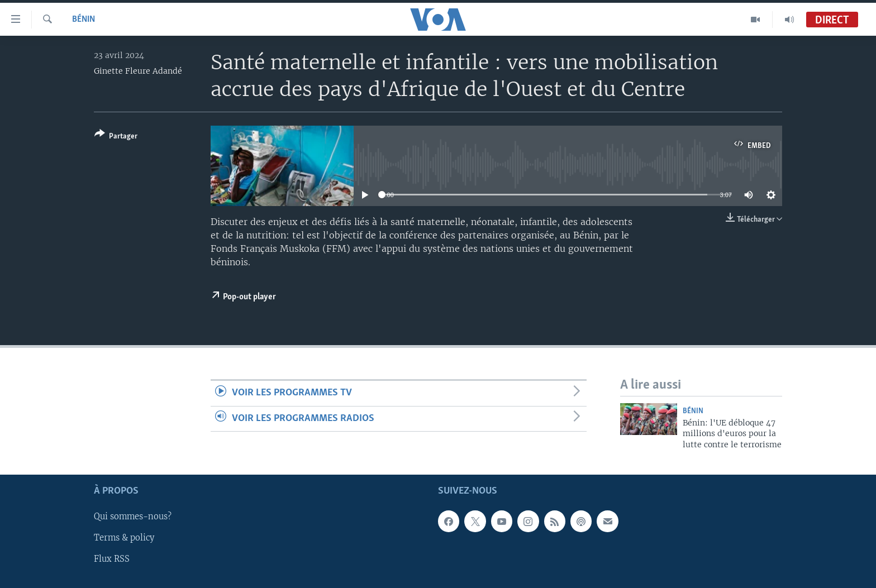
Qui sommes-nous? (133, 517)
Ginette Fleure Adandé (138, 71)
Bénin (84, 20)
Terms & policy (124, 538)
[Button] (116, 137)
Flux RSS (112, 560)
